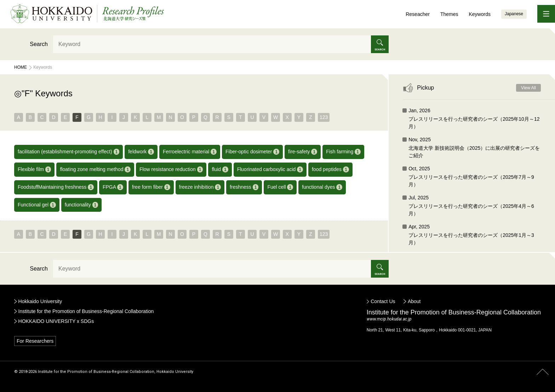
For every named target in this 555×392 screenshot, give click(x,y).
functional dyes (322, 187)
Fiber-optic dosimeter (252, 152)
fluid (220, 169)
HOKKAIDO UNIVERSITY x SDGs (56, 321)
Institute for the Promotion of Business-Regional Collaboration (86, 311)
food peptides (330, 169)
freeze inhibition (200, 187)
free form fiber (151, 187)
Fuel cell (280, 187)
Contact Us (383, 301)
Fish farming (343, 152)
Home (21, 67)
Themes (449, 14)
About (414, 301)
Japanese (514, 14)
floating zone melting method (95, 169)
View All (528, 88)
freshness (244, 187)
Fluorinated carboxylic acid (270, 169)
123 (324, 117)
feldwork (141, 152)
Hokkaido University (40, 301)
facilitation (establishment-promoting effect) (68, 152)
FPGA (113, 187)
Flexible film (34, 169)
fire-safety (303, 152)
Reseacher (418, 14)
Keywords (479, 14)
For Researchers (35, 341)
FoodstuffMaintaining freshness (56, 187)
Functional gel (37, 205)
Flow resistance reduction (171, 169)
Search (39, 44)
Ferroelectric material (190, 152)
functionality (82, 205)
